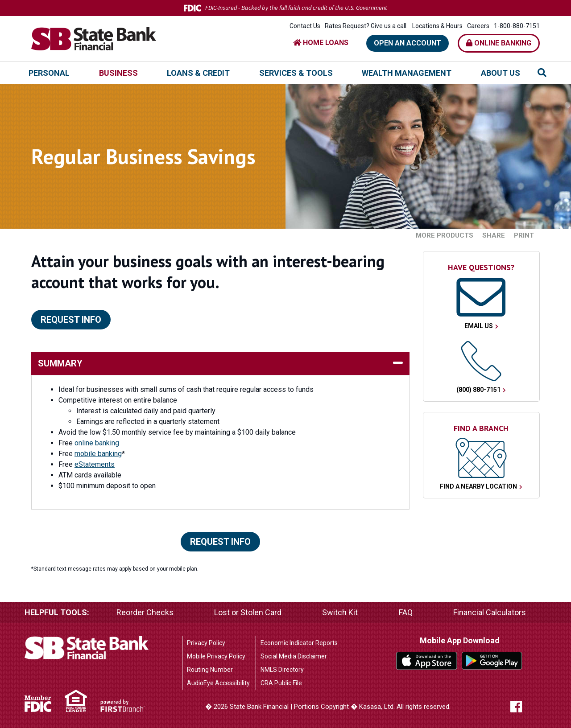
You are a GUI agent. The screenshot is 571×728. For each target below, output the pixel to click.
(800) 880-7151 (478, 390)
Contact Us (305, 26)
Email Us (479, 326)
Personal (49, 73)
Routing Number (210, 670)
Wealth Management (407, 73)
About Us (501, 73)
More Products (445, 236)
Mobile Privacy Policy (216, 656)
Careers (478, 26)
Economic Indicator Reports (299, 643)
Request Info (71, 320)
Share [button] (494, 236)
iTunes (427, 661)
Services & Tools (296, 73)
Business (118, 73)
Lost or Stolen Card (248, 612)
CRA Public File (281, 683)
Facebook (525, 707)
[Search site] (542, 73)
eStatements (95, 464)
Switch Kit (340, 612)
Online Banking (499, 43)
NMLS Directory (282, 670)
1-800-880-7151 (517, 26)
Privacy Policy (206, 643)
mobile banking (98, 454)
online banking (97, 443)
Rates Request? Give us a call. (366, 26)
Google (492, 661)
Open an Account (408, 43)
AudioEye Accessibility (218, 683)
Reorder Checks (145, 612)
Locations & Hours (437, 26)
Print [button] (524, 236)
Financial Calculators (490, 612)
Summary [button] (60, 363)
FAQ (406, 612)
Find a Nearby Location (478, 486)
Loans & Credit (198, 73)
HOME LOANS (321, 43)
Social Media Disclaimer (294, 656)
